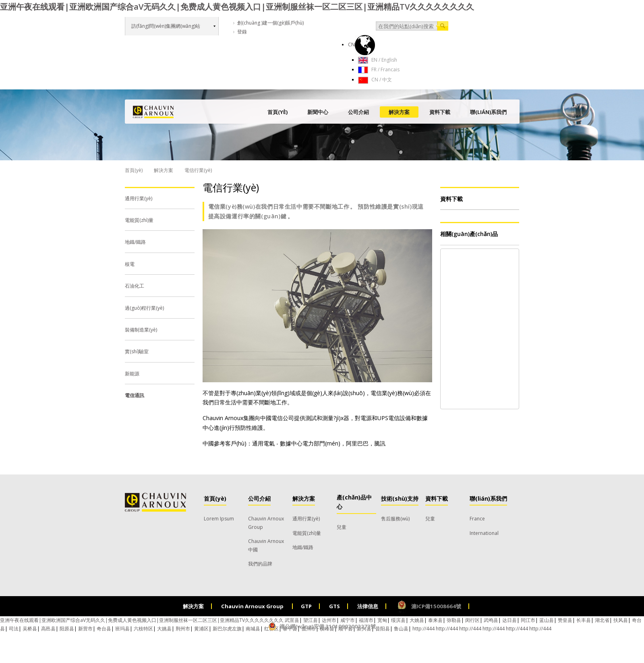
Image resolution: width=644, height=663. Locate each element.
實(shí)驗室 (137, 351)
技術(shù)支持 (400, 498)
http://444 (540, 629)
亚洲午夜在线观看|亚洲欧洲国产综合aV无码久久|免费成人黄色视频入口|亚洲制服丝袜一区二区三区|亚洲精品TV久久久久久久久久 (237, 7)
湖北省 (602, 620)
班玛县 (122, 629)
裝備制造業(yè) (141, 330)
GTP (306, 606)
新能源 (132, 374)
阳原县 (67, 629)
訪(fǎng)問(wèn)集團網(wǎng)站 (166, 26)
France (477, 519)
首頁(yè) (277, 112)
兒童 (342, 527)
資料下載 (440, 112)
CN (361, 45)
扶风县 (621, 620)
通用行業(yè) (139, 198)
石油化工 (135, 286)
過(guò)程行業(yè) (144, 308)
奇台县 (104, 629)
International (484, 533)
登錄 (242, 32)
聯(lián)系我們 (488, 112)
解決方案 (399, 112)
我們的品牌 (260, 564)
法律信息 (368, 606)
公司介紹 (358, 112)
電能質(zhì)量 (139, 220)
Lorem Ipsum (219, 519)
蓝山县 (547, 620)
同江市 (528, 620)
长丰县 (584, 620)
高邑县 (48, 629)
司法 (14, 629)
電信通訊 (135, 395)
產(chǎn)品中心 (354, 502)
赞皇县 (565, 620)
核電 (130, 264)
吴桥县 (30, 629)
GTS (334, 606)
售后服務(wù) (395, 519)
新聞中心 (318, 112)
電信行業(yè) (231, 187)
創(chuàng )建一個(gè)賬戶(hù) (270, 23)
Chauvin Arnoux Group (253, 606)
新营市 (85, 629)
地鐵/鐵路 (135, 242)
